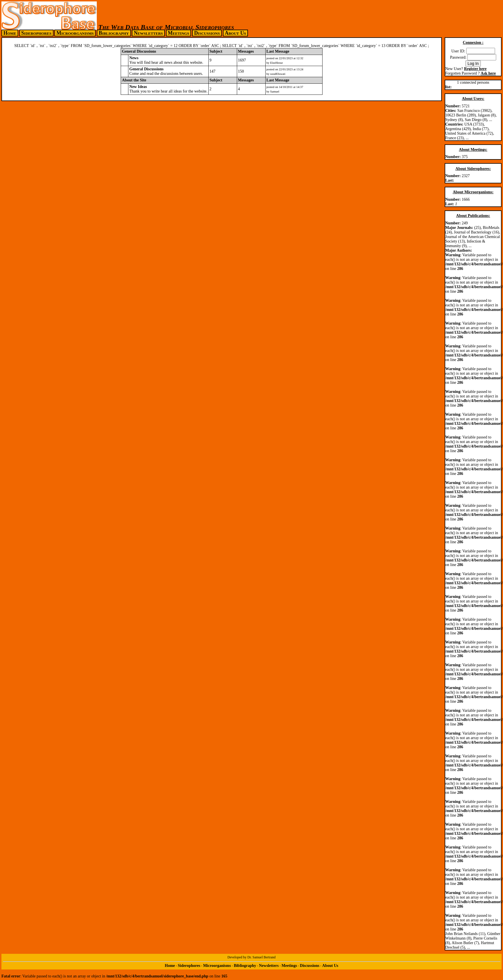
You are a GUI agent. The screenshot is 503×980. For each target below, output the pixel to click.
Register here (475, 69)
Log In (473, 63)
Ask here (488, 73)
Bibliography (114, 33)
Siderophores (36, 33)
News (134, 58)
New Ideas (138, 87)
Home (10, 33)
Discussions (207, 33)
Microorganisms (75, 33)
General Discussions (146, 69)
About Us (236, 33)
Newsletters (148, 33)
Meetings (179, 33)
